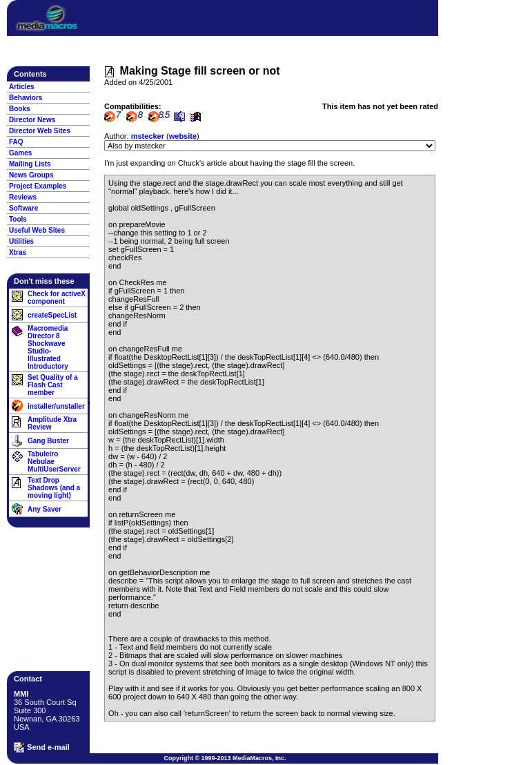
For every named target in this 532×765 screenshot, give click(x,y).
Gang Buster (48, 441)
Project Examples (38, 186)
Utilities (21, 241)
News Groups (31, 175)
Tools (18, 219)
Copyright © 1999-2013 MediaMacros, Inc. (225, 758)
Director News (32, 120)
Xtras (18, 252)
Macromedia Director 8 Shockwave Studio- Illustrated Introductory (48, 347)
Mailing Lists (30, 164)
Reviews (23, 197)
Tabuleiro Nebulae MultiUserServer (54, 462)
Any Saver (45, 509)
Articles (22, 87)
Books (20, 109)
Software (23, 208)
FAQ (16, 142)
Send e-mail (42, 748)
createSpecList (52, 315)
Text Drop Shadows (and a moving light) (54, 488)
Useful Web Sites (37, 230)
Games (20, 153)
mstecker (148, 136)
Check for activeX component (57, 298)
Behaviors (26, 98)
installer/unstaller (56, 406)
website (183, 136)
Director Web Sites (40, 131)
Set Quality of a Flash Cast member (53, 385)
